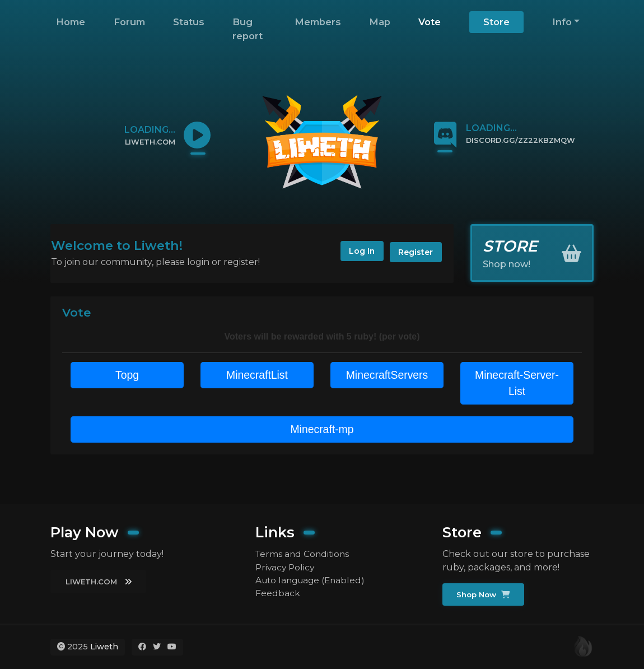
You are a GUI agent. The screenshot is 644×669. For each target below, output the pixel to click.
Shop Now (484, 594)
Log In (358, 252)
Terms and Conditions (304, 553)
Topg (127, 375)
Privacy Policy (286, 567)
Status (189, 22)
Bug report (248, 29)
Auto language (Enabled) (313, 580)
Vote (430, 22)
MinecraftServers (387, 375)
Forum (129, 22)
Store (496, 22)
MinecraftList (257, 375)
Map (380, 22)
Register (415, 252)
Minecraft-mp (322, 431)
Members (318, 22)
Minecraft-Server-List (517, 384)
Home (71, 22)
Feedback (278, 594)
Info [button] (562, 22)
